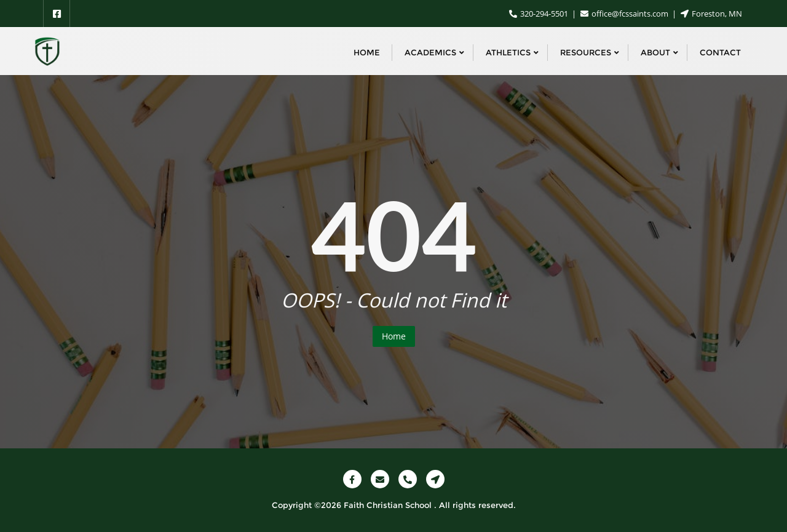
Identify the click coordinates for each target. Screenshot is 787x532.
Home (394, 336)
